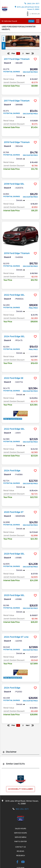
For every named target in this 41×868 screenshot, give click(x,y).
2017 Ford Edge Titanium (17, 59)
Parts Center (21, 841)
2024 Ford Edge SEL (14, 337)
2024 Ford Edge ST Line (16, 637)
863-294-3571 (22, 809)
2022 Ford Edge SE (14, 378)
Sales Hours (21, 829)
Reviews (20, 851)
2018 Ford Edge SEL (14, 184)
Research (21, 856)
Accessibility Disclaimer (20, 789)
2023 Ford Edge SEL (14, 554)
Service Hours (20, 833)
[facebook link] (18, 862)
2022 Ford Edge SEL (14, 295)
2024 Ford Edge (12, 471)
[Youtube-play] (23, 862)
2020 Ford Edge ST (14, 512)
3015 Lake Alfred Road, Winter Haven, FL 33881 (27, 8)
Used (3, 46)
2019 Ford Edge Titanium (17, 142)
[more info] (20, 56)
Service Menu (21, 837)
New (3, 39)
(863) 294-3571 (32, 3)
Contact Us (21, 847)
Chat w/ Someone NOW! (13, 419)
